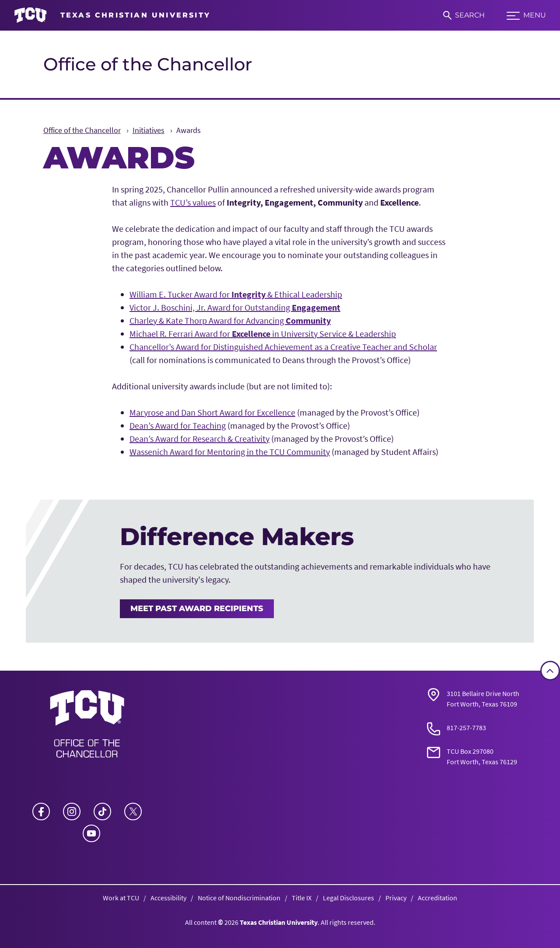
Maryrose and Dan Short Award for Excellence (212, 412)
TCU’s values (193, 202)
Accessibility (168, 898)
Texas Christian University (279, 922)
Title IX (302, 898)
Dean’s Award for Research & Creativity (199, 439)
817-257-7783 (466, 728)
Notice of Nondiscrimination (239, 898)
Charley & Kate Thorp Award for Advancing (230, 320)
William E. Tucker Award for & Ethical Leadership (236, 294)
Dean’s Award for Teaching (178, 425)
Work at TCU (121, 898)
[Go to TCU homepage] (112, 15)
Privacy (396, 898)
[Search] (464, 15)
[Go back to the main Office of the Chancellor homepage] (87, 727)
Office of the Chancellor (148, 64)
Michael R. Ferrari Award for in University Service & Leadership (263, 334)
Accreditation (437, 898)
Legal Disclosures (348, 898)
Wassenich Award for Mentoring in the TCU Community (230, 452)
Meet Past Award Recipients (197, 609)
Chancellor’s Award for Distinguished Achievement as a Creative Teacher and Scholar (283, 347)
